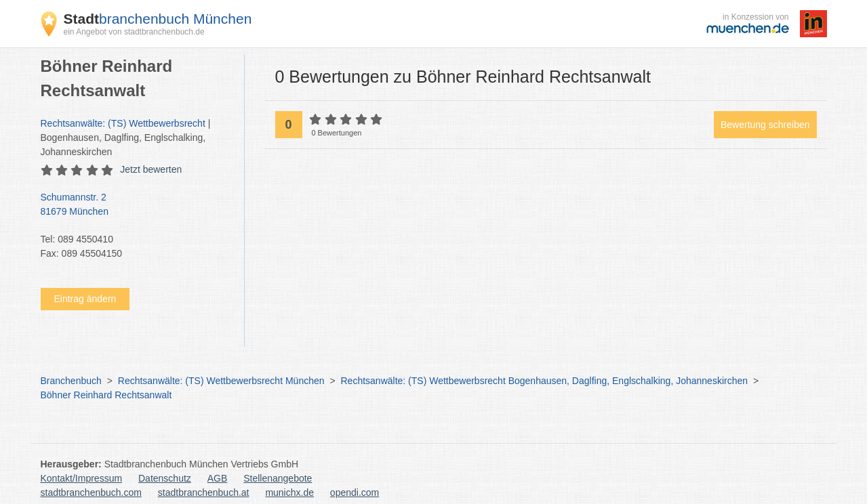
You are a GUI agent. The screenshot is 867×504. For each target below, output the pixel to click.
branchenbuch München (158, 19)
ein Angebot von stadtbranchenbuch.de (134, 32)
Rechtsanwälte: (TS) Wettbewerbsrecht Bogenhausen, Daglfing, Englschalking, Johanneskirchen (545, 381)
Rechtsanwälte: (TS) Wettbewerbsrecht (123, 123)
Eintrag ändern (85, 299)
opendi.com (355, 492)
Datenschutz (165, 478)
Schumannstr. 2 (136, 205)
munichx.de (289, 492)
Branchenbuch (71, 381)
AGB (218, 478)
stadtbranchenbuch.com (91, 492)
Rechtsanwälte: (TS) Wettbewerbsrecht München (221, 381)
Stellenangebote (278, 478)
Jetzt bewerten (151, 169)
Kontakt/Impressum (82, 478)
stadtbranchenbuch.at (204, 492)
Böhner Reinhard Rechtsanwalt (106, 395)
